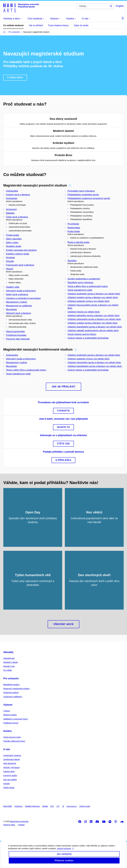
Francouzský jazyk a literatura (20, 265)
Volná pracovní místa (12, 737)
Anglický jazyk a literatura (18, 195)
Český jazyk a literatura (17, 217)
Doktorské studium (11, 693)
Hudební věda (13, 287)
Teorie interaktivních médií (80, 290)
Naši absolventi (10, 763)
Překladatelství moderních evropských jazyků (89, 198)
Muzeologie (11, 309)
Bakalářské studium (11, 685)
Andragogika (12, 191)
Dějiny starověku (14, 239)
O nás (7, 749)
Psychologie (73, 224)
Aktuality (8, 652)
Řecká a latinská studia (78, 242)
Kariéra (7, 731)
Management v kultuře (16, 302)
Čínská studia (12, 235)
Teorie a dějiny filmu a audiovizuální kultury (88, 286)
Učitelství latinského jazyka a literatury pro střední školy (94, 316)
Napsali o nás (9, 666)
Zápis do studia (81, 25)
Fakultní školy (9, 772)
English (120, 6)
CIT (58, 806)
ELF (52, 806)
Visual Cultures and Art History (82, 334)
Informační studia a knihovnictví (21, 291)
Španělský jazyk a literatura (80, 282)
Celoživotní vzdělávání (13, 697)
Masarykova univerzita (19, 821)
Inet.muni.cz (72, 806)
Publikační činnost (11, 723)
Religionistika (74, 228)
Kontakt (6, 784)
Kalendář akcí (9, 658)
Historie (10, 269)
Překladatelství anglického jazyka (83, 195)
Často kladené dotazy (58, 25)
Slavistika (72, 261)
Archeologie (12, 198)
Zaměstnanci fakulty (12, 759)
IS (63, 806)
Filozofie (10, 261)
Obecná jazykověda (15, 331)
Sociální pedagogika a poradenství (84, 279)
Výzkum (8, 705)
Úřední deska (9, 788)
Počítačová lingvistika (16, 335)
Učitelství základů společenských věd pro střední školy (93, 331)
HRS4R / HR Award (11, 768)
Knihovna (18, 806)
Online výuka (85, 806)
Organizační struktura (12, 755)
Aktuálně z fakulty (11, 662)
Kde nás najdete (10, 780)
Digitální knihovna (32, 806)
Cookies (21, 825)
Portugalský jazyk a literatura (81, 191)
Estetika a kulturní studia (18, 254)
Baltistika (10, 213)
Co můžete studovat (13, 25)
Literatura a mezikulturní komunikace (23, 298)
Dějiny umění (12, 243)
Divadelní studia (14, 246)
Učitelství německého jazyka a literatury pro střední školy (94, 319)
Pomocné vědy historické (18, 339)
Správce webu (9, 825)
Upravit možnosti (65, 852)
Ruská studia (74, 231)
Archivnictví (11, 209)
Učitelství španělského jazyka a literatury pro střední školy (95, 327)
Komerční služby (10, 775)
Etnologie (10, 258)
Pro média (8, 670)
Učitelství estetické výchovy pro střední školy (89, 301)
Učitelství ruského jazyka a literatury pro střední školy (93, 323)
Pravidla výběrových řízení (14, 741)
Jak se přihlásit (36, 25)
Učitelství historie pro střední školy (84, 312)
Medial (45, 806)
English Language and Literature (21, 250)
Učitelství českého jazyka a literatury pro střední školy (93, 297)
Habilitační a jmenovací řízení (16, 719)
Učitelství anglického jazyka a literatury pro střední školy (94, 294)
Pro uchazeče (11, 678)
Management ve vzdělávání (19, 306)
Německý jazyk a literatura (18, 313)
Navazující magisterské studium (16, 689)
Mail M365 (8, 806)
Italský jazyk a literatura (17, 294)
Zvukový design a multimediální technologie (88, 338)
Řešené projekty (10, 715)
